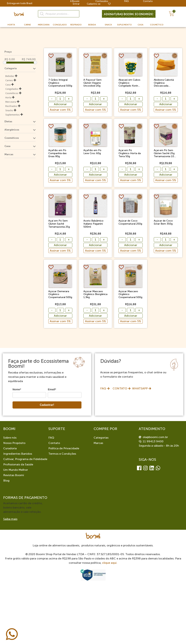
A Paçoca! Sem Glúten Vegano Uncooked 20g (92, 83)
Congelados (12, 89)
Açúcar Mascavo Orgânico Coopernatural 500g (130, 294)
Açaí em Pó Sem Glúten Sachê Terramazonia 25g (59, 224)
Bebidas (10, 76)
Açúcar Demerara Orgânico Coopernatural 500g (60, 294)
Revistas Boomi (14, 475)
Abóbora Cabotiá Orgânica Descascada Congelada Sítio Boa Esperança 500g (166, 83)
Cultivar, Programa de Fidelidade (25, 459)
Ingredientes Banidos (18, 454)
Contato (54, 443)
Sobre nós (10, 438)
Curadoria (10, 448)
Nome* (17, 389)
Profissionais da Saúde (18, 464)
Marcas (98, 443)
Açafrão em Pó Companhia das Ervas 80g (57, 153)
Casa (8, 85)
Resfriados (11, 106)
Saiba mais (10, 519)
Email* (52, 389)
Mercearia (11, 102)
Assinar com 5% (60, 110)
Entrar (76, 4)
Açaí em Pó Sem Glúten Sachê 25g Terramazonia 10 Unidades (164, 153)
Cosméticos (12, 93)
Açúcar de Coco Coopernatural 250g (130, 222)
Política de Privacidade (64, 448)
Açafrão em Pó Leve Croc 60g (92, 152)
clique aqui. (110, 563)
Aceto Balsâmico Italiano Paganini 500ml (93, 224)
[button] (52, 56)
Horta (8, 97)
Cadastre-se (94, 4)
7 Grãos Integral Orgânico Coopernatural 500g (60, 83)
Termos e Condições (62, 454)
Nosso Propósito (14, 443)
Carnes (9, 80)
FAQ (51, 438)
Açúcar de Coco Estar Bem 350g (163, 222)
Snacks (9, 110)
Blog (6, 480)
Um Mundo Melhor (16, 470)
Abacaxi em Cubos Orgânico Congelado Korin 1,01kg (129, 83)
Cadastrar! (47, 405)
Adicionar (60, 104)
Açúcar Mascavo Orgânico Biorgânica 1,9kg (95, 294)
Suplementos (13, 115)
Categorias (101, 438)
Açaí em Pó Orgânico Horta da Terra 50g (130, 153)
